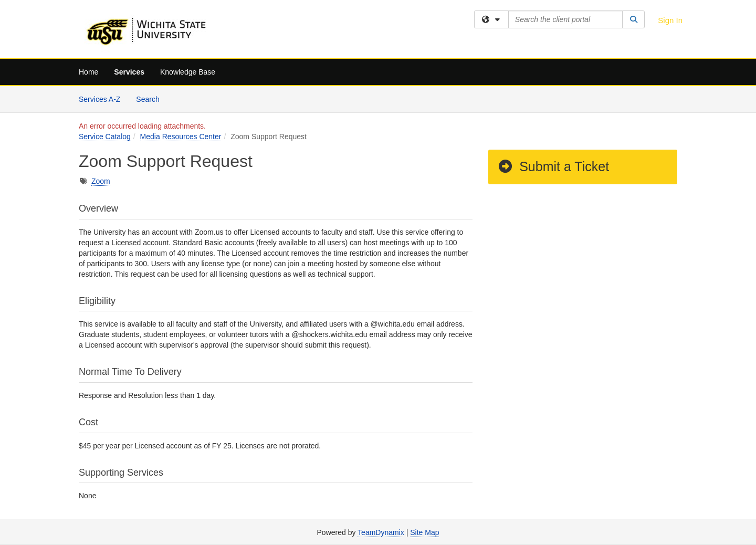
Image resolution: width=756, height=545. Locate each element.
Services (129, 72)
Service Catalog (105, 137)
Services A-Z (99, 99)
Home (88, 72)
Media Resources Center (181, 137)
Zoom (101, 181)
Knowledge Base (188, 72)
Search (151, 98)
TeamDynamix (381, 532)
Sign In (670, 20)
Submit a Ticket (553, 166)
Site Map (424, 532)
